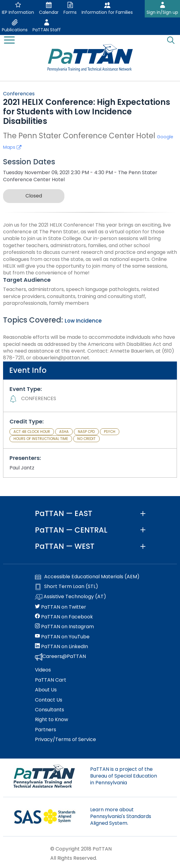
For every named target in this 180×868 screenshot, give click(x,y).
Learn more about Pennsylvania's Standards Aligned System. (121, 816)
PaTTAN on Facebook (64, 617)
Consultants (50, 710)
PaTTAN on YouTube (62, 637)
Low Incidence (83, 321)
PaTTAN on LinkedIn (61, 647)
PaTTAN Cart (51, 680)
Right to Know (52, 720)
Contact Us (49, 700)
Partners (46, 730)
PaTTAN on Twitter (61, 607)
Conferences (19, 94)
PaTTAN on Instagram (64, 627)
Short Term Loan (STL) (67, 587)
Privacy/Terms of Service (65, 740)
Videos (43, 670)
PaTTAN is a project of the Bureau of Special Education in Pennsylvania (124, 776)
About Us (46, 690)
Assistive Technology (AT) (71, 597)
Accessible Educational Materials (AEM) (87, 577)
